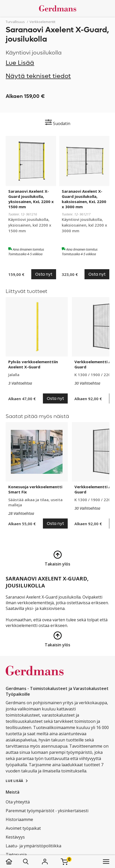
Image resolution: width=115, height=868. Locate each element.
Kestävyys (15, 837)
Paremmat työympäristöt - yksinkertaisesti (47, 811)
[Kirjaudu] (45, 862)
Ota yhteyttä (18, 802)
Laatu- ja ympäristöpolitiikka (33, 846)
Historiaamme (19, 819)
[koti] (14, 862)
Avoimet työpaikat (23, 828)
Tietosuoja (16, 855)
